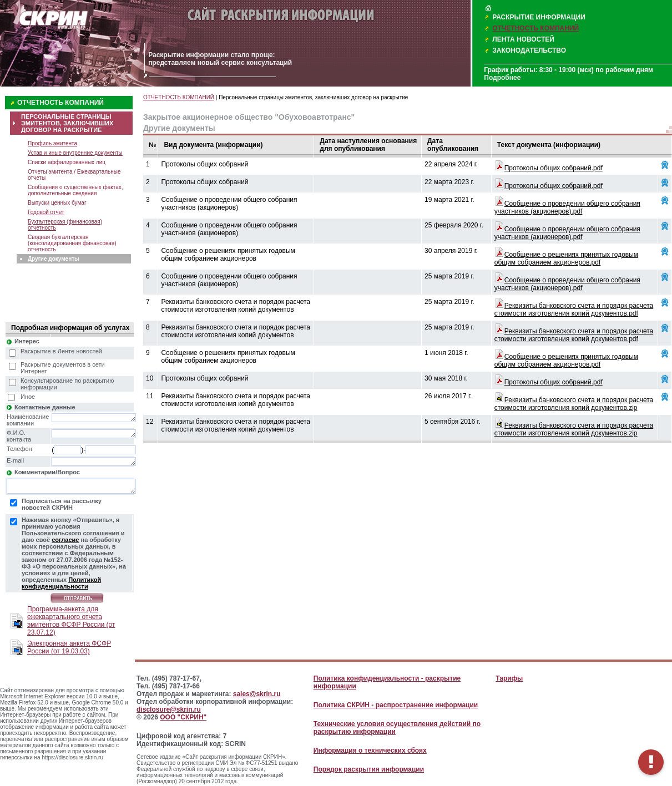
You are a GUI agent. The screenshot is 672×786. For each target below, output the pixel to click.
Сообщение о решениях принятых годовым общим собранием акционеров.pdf (566, 258)
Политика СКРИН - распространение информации (396, 705)
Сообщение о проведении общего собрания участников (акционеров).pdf (567, 207)
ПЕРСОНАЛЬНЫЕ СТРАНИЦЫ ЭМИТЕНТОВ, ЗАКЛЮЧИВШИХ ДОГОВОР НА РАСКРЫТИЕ (67, 123)
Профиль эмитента (52, 143)
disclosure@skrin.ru (169, 709)
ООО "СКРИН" (183, 717)
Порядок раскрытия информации (369, 769)
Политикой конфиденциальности (61, 583)
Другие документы (54, 259)
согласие (65, 540)
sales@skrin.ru (257, 694)
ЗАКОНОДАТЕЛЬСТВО (529, 50)
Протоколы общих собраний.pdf (554, 168)
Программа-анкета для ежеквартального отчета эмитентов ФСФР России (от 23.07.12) (71, 621)
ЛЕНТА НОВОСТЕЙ (523, 39)
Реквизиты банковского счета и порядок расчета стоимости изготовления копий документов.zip (574, 404)
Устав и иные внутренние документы (75, 153)
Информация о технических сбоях (370, 750)
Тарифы (509, 678)
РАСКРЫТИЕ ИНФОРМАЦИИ (539, 17)
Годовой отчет (46, 212)
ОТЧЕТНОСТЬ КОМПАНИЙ (535, 28)
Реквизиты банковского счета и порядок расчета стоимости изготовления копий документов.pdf (574, 310)
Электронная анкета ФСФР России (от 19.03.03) (69, 647)
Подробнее (502, 78)
